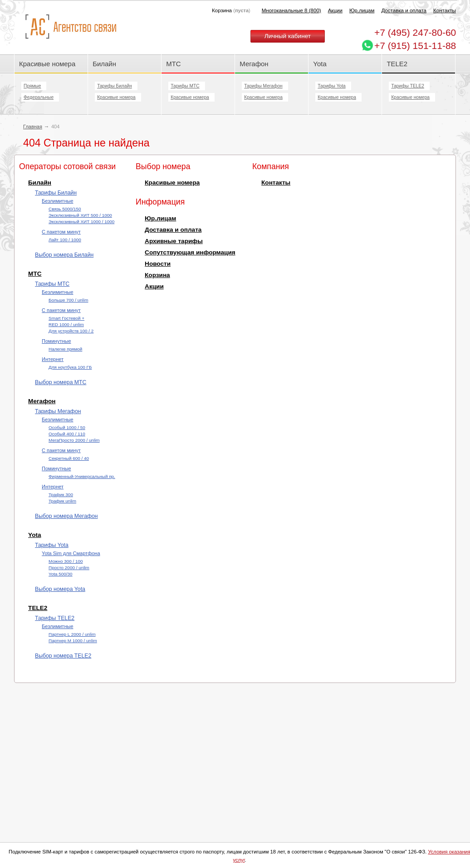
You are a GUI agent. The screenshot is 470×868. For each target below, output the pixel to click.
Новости (158, 264)
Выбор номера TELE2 (63, 656)
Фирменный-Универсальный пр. (82, 476)
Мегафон (254, 64)
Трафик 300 (61, 495)
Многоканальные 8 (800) (291, 10)
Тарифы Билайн (115, 86)
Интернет (53, 359)
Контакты (445, 10)
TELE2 (397, 64)
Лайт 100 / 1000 (65, 240)
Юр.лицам (362, 10)
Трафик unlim (62, 501)
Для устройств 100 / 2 (71, 331)
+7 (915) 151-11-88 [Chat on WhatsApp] (415, 46)
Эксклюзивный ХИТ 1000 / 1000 (81, 222)
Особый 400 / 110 (67, 434)
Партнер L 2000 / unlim (72, 634)
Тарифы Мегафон (263, 86)
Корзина (157, 275)
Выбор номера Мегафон (66, 516)
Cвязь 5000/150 (65, 209)
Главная (33, 127)
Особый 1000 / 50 (67, 427)
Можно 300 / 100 (66, 561)
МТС (173, 64)
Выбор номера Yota (60, 589)
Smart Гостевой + (66, 318)
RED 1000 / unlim (66, 324)
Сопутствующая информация (190, 252)
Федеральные (39, 97)
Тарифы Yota (331, 86)
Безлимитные (57, 201)
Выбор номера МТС (61, 382)
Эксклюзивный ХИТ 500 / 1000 (80, 215)
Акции (335, 10)
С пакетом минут (61, 232)
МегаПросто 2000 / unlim (74, 440)
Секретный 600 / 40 (69, 458)
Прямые (32, 86)
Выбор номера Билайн (64, 255)
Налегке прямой (65, 349)
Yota (320, 64)
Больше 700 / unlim (68, 300)
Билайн (104, 64)
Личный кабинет (288, 36)
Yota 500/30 (61, 574)
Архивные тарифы (174, 241)
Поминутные (56, 341)
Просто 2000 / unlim (69, 568)
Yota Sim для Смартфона (71, 553)
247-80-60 (415, 32)
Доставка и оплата (404, 10)
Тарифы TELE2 (407, 86)
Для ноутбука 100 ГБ (70, 367)
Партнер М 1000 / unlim (73, 641)
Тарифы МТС (185, 86)
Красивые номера (48, 64)
